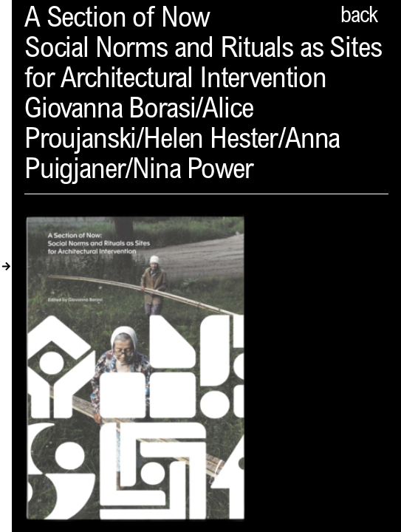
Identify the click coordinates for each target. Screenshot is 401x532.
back (359, 17)
